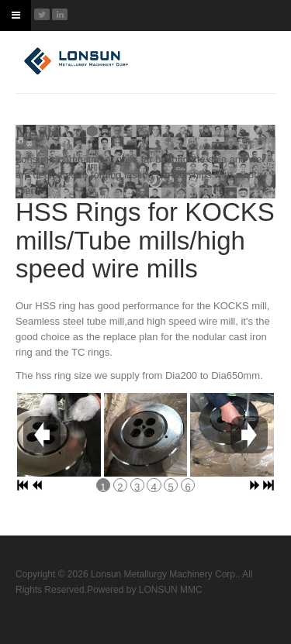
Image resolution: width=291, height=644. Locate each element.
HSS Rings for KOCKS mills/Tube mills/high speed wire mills (145, 240)
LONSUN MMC (171, 590)
